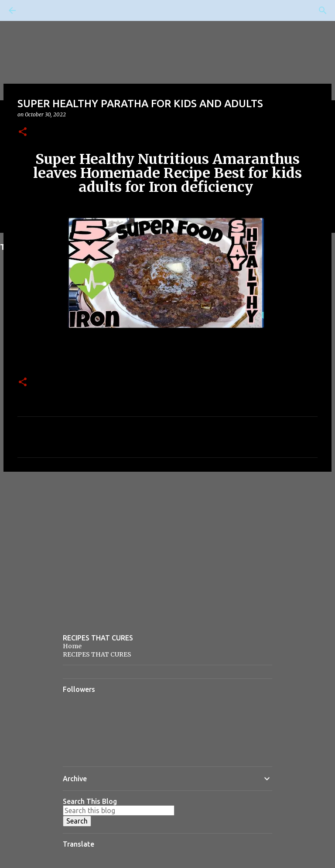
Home (72, 646)
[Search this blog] (119, 810)
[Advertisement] (167, 546)
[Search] (37, 10)
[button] (23, 132)
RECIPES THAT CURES (97, 654)
